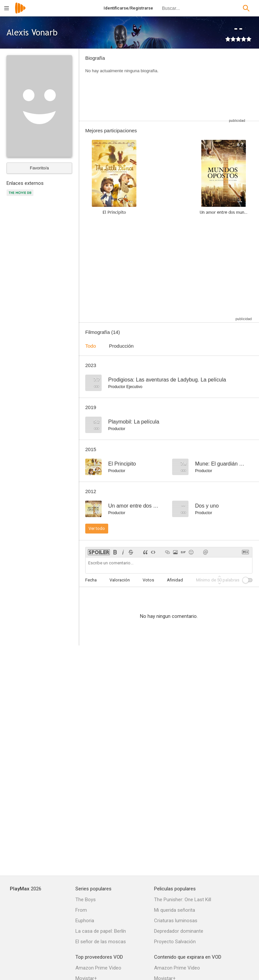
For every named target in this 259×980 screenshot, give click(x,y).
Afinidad (175, 580)
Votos (148, 580)
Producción (121, 346)
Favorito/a (39, 168)
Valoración (120, 580)
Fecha (91, 580)
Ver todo (97, 528)
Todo (91, 346)
